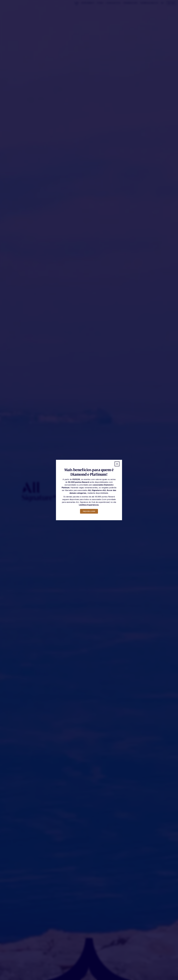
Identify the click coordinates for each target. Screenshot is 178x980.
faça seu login (89, 511)
